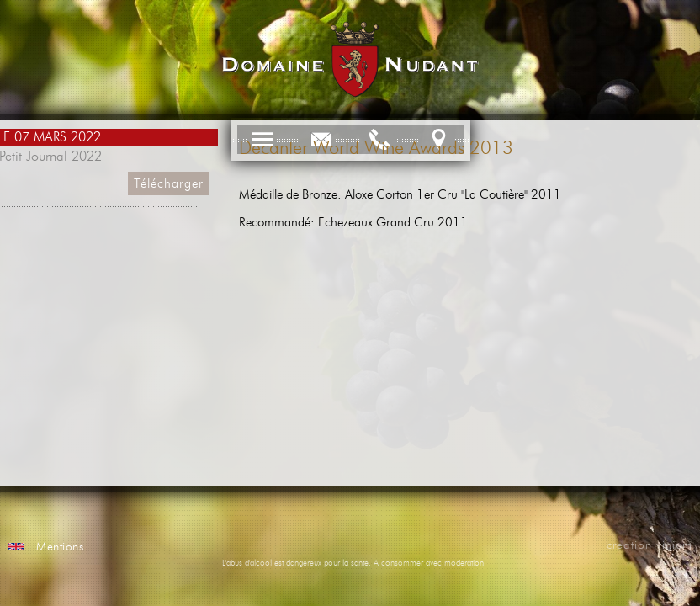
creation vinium (650, 545)
